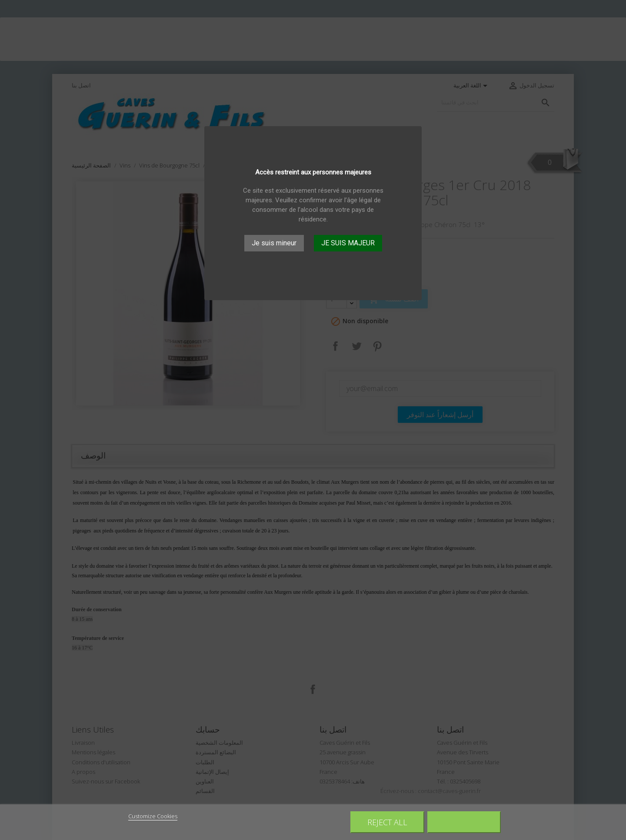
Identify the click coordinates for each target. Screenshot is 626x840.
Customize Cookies (153, 816)
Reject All (387, 822)
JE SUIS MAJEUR (348, 243)
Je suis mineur (274, 243)
